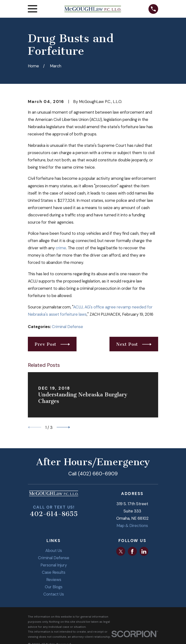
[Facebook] (132, 551)
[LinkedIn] (144, 551)
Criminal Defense (67, 327)
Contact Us (54, 594)
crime (61, 248)
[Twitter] (121, 551)
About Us (54, 550)
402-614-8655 (54, 514)
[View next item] (63, 427)
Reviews (54, 580)
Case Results (54, 572)
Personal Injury (54, 565)
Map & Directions (132, 526)
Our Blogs (54, 587)
